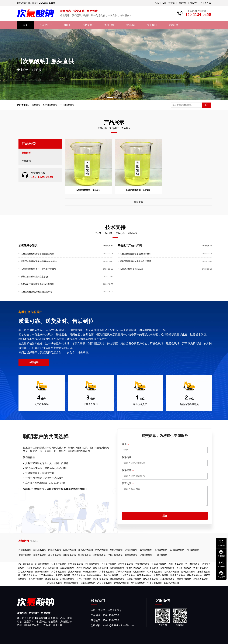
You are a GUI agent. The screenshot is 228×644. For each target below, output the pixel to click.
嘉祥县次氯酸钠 (117, 568)
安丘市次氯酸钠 (92, 564)
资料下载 (109, 25)
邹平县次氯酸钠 (59, 564)
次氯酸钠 (35, 105)
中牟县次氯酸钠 (155, 583)
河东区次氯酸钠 (84, 579)
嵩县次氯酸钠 (139, 572)
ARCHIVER (160, 3)
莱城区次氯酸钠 (55, 583)
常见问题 (130, 25)
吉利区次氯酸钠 (161, 575)
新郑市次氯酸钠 (71, 583)
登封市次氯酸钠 (34, 568)
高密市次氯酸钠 (107, 572)
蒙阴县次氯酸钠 (144, 575)
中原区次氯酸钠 (63, 575)
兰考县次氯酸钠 (25, 572)
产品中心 (45, 25)
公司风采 (66, 25)
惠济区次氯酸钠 (100, 579)
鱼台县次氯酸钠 (184, 568)
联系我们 (183, 3)
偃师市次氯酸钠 (117, 579)
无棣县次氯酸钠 (67, 579)
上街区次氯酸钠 (151, 568)
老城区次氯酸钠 (128, 575)
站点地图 (194, 3)
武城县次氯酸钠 (134, 579)
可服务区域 (206, 3)
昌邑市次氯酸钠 (36, 579)
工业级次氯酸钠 (66, 105)
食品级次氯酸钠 (49, 105)
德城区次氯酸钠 (167, 579)
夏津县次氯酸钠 (188, 572)
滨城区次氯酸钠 (167, 568)
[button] (110, 98)
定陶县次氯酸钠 (171, 572)
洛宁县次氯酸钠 (201, 579)
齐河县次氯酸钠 (109, 564)
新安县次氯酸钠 (151, 579)
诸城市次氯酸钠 (67, 568)
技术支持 (87, 25)
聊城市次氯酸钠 (184, 579)
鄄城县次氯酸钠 (90, 572)
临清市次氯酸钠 (94, 575)
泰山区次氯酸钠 (42, 564)
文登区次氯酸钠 (88, 583)
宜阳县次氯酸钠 (30, 575)
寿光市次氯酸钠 (111, 575)
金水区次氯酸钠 (176, 564)
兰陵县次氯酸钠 (84, 568)
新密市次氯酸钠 (178, 575)
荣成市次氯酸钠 (123, 572)
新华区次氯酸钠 (138, 583)
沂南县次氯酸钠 (59, 572)
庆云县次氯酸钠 (105, 583)
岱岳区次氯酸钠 (201, 568)
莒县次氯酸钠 (74, 572)
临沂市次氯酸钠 (155, 572)
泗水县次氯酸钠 (25, 564)
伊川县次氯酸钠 (50, 568)
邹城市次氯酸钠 (100, 568)
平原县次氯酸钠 (142, 564)
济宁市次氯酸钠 (125, 564)
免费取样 (173, 25)
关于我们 (172, 3)
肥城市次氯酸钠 (42, 572)
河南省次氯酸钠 (159, 564)
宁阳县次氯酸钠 (46, 575)
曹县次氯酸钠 (79, 575)
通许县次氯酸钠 (194, 575)
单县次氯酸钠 (51, 579)
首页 (25, 25)
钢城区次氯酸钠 (121, 583)
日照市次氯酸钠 (171, 583)
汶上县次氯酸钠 (192, 564)
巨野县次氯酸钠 (75, 564)
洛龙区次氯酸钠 (134, 568)
